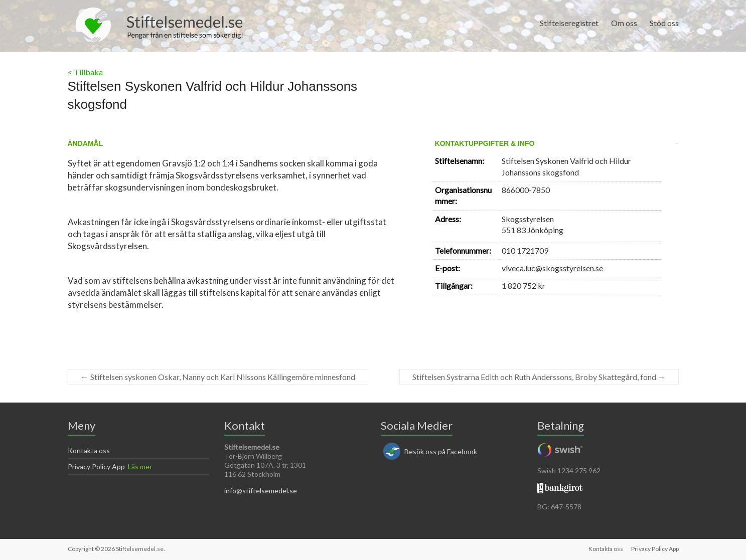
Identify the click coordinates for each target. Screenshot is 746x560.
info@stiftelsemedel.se (261, 491)
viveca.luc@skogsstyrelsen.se (552, 268)
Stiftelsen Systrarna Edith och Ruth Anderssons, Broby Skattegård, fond (539, 377)
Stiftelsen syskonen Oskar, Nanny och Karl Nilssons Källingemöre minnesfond (218, 377)
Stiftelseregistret (569, 23)
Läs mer (140, 466)
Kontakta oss (89, 450)
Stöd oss (664, 23)
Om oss (624, 23)
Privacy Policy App (96, 466)
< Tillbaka (85, 72)
